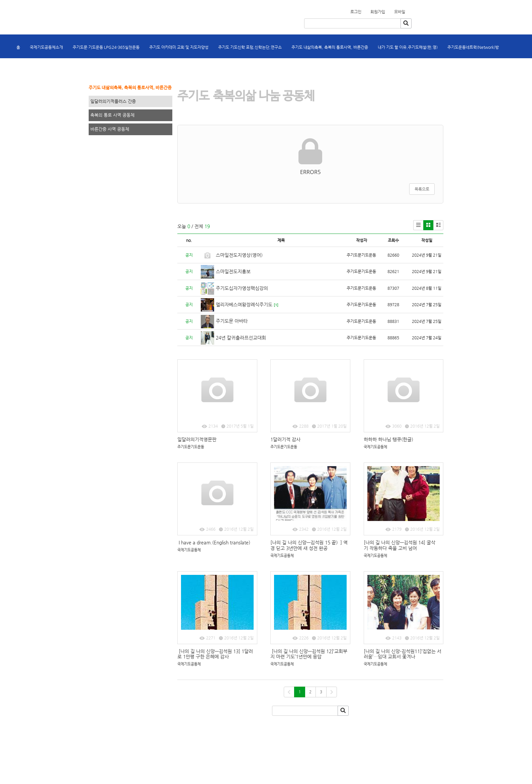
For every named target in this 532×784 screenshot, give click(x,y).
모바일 (400, 12)
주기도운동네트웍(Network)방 (473, 47)
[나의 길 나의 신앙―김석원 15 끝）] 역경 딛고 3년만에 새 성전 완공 (309, 545)
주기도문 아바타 (232, 321)
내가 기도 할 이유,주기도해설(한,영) (408, 47)
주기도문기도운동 (191, 447)
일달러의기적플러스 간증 (113, 101)
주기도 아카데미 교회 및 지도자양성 (179, 47)
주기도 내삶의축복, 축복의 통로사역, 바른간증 (330, 47)
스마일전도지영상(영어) (239, 255)
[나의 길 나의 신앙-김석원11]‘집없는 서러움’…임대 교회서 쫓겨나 (403, 654)
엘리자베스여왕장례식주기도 (244, 304)
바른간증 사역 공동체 (110, 129)
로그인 (356, 12)
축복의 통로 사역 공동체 (112, 115)
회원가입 (409, 10)
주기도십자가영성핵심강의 (242, 288)
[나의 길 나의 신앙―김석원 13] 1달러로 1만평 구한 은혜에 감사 (215, 654)
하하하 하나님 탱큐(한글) (388, 439)
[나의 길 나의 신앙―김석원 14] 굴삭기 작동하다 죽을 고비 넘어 (400, 545)
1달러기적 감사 (285, 439)
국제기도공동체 (375, 447)
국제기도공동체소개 (46, 47)
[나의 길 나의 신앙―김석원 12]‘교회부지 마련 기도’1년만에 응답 (309, 654)
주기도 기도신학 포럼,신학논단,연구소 (250, 47)
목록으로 (422, 189)
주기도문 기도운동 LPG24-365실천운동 (106, 47)
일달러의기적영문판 (198, 439)
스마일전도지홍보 (233, 271)
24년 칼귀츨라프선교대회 (241, 338)
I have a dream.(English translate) (214, 542)
